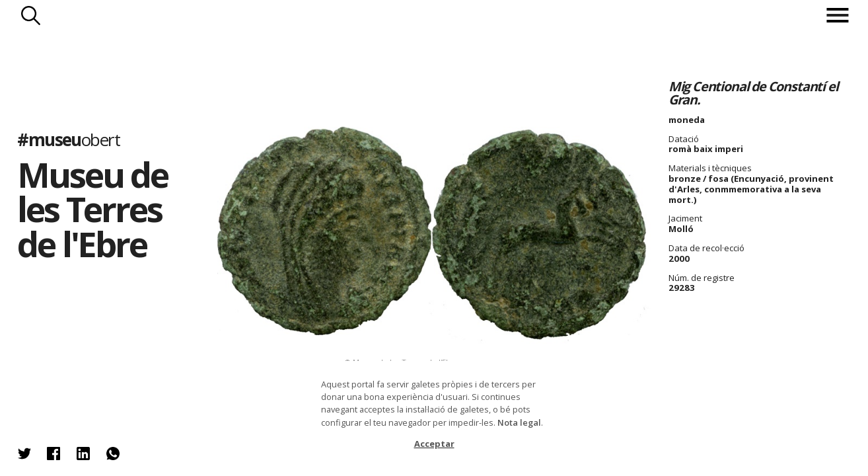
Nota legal (519, 422)
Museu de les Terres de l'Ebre (92, 209)
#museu (68, 140)
